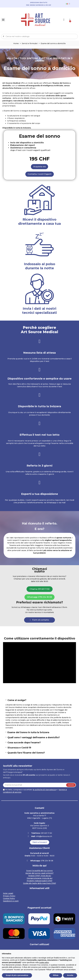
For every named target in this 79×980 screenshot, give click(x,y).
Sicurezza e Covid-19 (19, 748)
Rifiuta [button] (56, 975)
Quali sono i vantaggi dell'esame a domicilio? (34, 737)
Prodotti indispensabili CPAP (40, 881)
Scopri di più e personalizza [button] (17, 975)
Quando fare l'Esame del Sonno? (26, 753)
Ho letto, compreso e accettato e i (35, 791)
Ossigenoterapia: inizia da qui (40, 878)
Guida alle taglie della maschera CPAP (40, 883)
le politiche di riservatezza (44, 790)
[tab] (39, 700)
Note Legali (8, 893)
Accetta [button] (70, 975)
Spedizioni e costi (11, 901)
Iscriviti (71, 785)
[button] (39, 167)
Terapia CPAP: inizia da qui (39, 876)
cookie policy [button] (44, 962)
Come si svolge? (17, 700)
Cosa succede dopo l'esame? (24, 743)
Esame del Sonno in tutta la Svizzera (28, 732)
